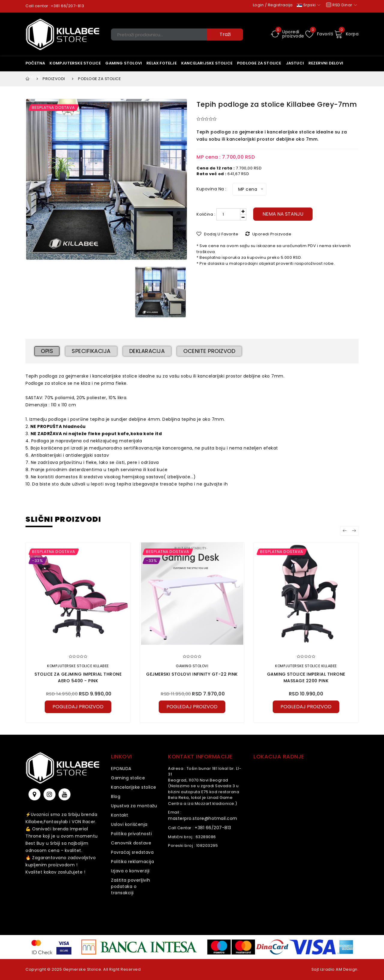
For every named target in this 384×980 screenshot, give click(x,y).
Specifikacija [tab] (91, 351)
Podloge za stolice (259, 63)
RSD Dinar (341, 5)
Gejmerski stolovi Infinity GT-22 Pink (192, 674)
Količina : (206, 214)
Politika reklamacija (132, 862)
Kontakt (120, 815)
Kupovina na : (211, 189)
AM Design (347, 969)
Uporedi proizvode (288, 34)
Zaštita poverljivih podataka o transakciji (131, 886)
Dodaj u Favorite (217, 234)
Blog (116, 796)
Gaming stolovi (124, 63)
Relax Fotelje (162, 63)
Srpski (309, 5)
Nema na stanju (283, 214)
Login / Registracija (273, 5)
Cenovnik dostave (131, 843)
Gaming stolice (128, 778)
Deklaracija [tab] (147, 351)
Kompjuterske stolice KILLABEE (78, 666)
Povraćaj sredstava (132, 852)
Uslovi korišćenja (129, 824)
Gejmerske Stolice (82, 969)
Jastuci (295, 63)
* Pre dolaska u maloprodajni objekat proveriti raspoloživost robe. (266, 263)
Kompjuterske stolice (75, 63)
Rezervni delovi (326, 63)
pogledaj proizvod (78, 707)
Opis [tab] (47, 351)
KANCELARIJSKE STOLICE (207, 63)
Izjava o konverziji (130, 871)
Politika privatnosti (131, 834)
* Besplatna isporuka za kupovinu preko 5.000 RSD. (249, 257)
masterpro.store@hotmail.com (203, 818)
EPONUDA (121, 769)
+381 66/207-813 (67, 6)
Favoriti (319, 34)
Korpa (346, 34)
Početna (35, 63)
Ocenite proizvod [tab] (209, 351)
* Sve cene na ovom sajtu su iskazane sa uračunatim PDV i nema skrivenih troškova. (274, 249)
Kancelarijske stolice (134, 787)
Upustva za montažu (134, 806)
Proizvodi (54, 79)
